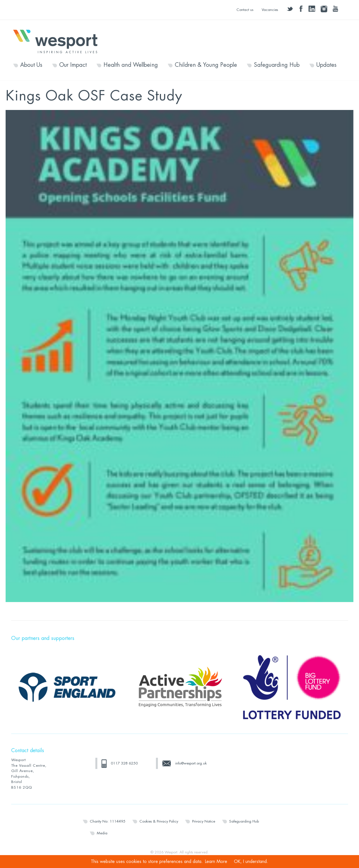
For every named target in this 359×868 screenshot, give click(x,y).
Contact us (245, 10)
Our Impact (73, 65)
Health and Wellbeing (131, 65)
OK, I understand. (251, 862)
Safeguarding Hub (277, 65)
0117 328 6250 (124, 763)
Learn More (216, 862)
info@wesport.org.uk (191, 763)
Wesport (58, 41)
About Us (31, 65)
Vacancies (270, 10)
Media (102, 833)
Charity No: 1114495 (108, 821)
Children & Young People (206, 65)
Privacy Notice (204, 821)
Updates (326, 65)
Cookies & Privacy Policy (159, 821)
